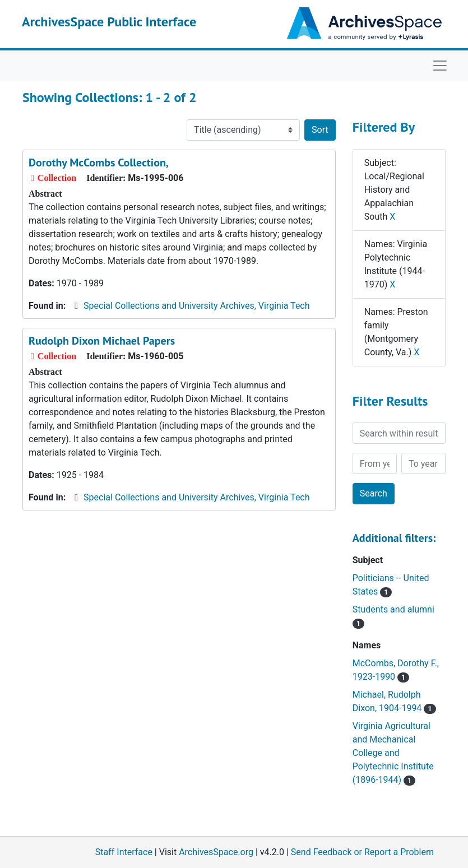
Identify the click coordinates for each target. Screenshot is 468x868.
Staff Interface (124, 852)
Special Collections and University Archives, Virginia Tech (196, 306)
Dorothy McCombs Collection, (99, 163)
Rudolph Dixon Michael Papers (102, 341)
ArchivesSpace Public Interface (109, 22)
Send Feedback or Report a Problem (362, 852)
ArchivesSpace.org (216, 852)
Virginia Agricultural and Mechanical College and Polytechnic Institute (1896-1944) (393, 753)
